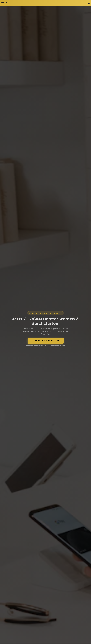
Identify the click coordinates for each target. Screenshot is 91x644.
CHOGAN (4, 3)
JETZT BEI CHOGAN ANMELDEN (46, 341)
